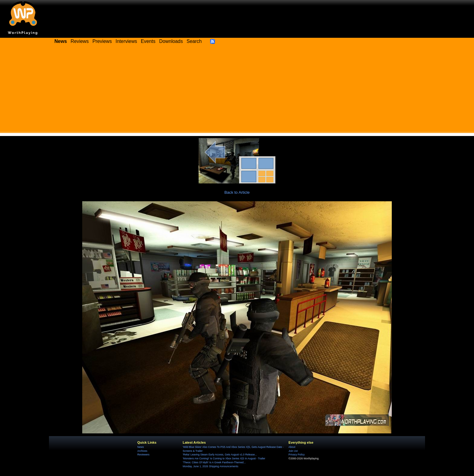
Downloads (171, 41)
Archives (142, 451)
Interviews (126, 41)
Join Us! (293, 451)
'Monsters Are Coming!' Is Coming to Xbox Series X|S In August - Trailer (224, 458)
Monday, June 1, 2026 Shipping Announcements (210, 466)
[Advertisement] (237, 91)
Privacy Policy (296, 455)
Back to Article (237, 192)
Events (148, 41)
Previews (102, 41)
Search (194, 41)
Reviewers (143, 455)
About (292, 447)
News (140, 447)
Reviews (80, 41)
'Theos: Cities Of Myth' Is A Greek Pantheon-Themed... (214, 462)
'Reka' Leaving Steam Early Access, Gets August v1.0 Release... (220, 455)
